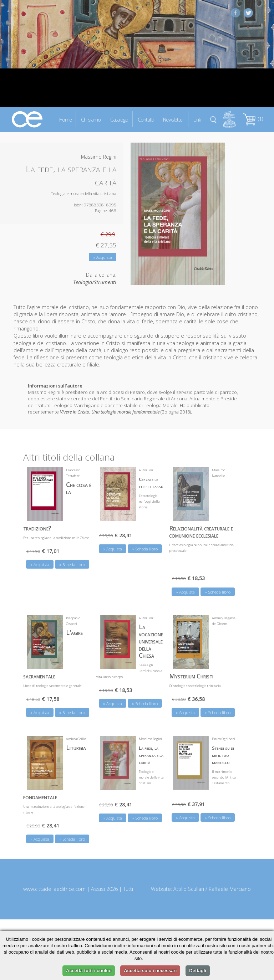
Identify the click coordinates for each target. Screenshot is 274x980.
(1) (253, 119)
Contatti (146, 119)
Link (197, 119)
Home (65, 119)
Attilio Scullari (189, 889)
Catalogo (119, 119)
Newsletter (173, 119)
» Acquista (103, 257)
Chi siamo (91, 119)
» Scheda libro (72, 565)
